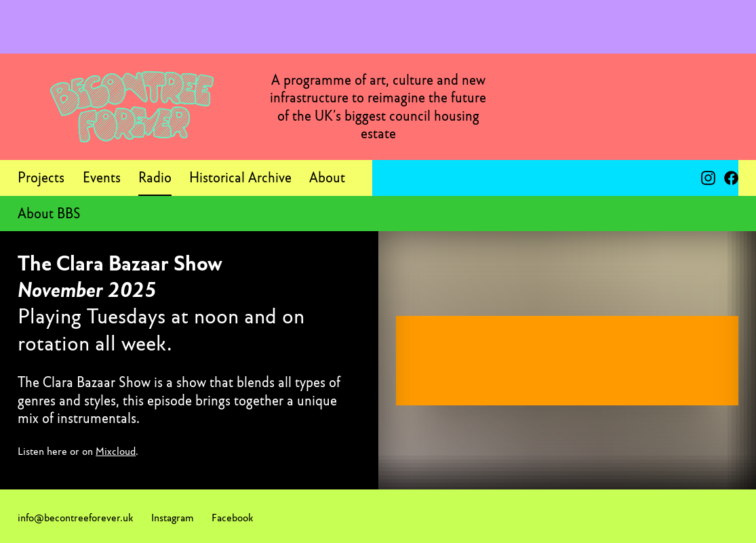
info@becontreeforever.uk (75, 517)
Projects (41, 178)
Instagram (173, 517)
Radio (155, 178)
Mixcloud (116, 451)
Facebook (232, 517)
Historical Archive (240, 178)
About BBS (49, 214)
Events (102, 178)
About (327, 178)
